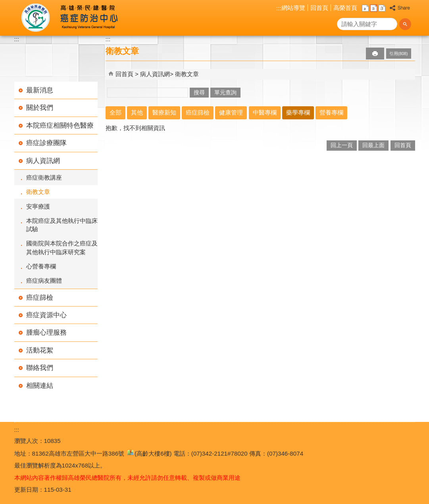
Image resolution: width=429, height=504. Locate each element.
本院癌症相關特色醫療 (60, 126)
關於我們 (40, 108)
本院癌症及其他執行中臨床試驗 (62, 225)
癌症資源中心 (46, 315)
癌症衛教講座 (44, 177)
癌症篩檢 (40, 298)
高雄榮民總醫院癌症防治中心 (87, 18)
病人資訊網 (43, 161)
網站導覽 (293, 8)
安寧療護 (38, 206)
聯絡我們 (40, 368)
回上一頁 (342, 145)
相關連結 (40, 386)
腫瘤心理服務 (46, 332)
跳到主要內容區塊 (4, 4)
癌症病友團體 (44, 281)
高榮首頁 (345, 8)
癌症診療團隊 (46, 143)
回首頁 (319, 8)
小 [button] (365, 8)
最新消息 (40, 90)
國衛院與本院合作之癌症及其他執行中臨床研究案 (62, 247)
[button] (405, 24)
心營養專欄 (41, 266)
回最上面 (373, 145)
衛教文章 (38, 192)
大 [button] (382, 8)
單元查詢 (225, 93)
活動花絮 (40, 350)
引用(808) (399, 54)
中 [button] (374, 8)
